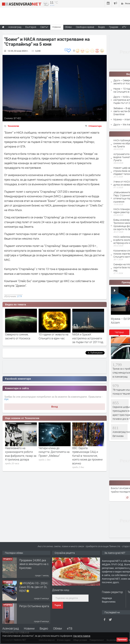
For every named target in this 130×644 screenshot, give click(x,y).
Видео (44, 628)
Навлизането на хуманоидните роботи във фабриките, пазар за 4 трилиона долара (21, 454)
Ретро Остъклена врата (34, 606)
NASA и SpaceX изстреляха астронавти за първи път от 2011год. (88, 338)
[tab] (119, 333)
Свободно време (85, 27)
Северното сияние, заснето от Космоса (18, 336)
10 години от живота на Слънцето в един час (53, 336)
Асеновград (11, 628)
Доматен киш (61, 590)
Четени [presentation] (119, 332)
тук (6, 399)
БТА (19, 296)
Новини (57, 27)
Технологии (13, 126)
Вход (55, 407)
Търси (58, 605)
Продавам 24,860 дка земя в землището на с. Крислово (34, 564)
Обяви (58, 628)
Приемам (122, 640)
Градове (114, 27)
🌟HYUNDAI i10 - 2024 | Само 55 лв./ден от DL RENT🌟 (34, 587)
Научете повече (82, 636)
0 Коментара (95, 126)
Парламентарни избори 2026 (18, 32)
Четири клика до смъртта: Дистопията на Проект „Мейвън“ (54, 452)
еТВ (70, 628)
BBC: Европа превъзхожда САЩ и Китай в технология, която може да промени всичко (87, 456)
